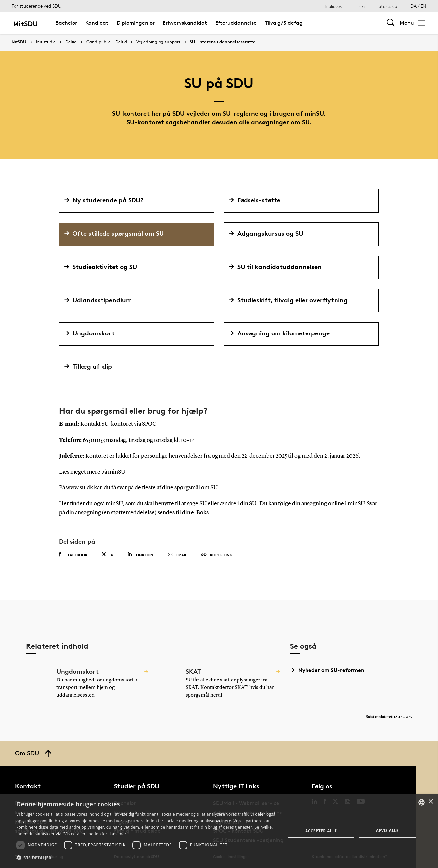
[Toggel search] (391, 23)
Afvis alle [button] (387, 831)
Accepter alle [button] (321, 831)
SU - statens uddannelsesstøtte (223, 42)
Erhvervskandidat (185, 23)
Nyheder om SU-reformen (327, 670)
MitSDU (19, 42)
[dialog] (219, 831)
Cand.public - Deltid (107, 42)
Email (177, 554)
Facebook (73, 554)
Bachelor (66, 23)
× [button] (431, 802)
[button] (147, 858)
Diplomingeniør (136, 23)
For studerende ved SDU (36, 6)
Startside (388, 6)
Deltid (71, 42)
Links (360, 6)
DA (413, 6)
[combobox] (422, 802)
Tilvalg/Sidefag (284, 23)
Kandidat (97, 23)
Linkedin (140, 554)
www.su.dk (79, 487)
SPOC (150, 424)
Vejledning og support (158, 42)
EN (423, 6)
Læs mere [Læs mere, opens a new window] (119, 834)
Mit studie (46, 42)
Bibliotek (333, 6)
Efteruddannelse (236, 23)
